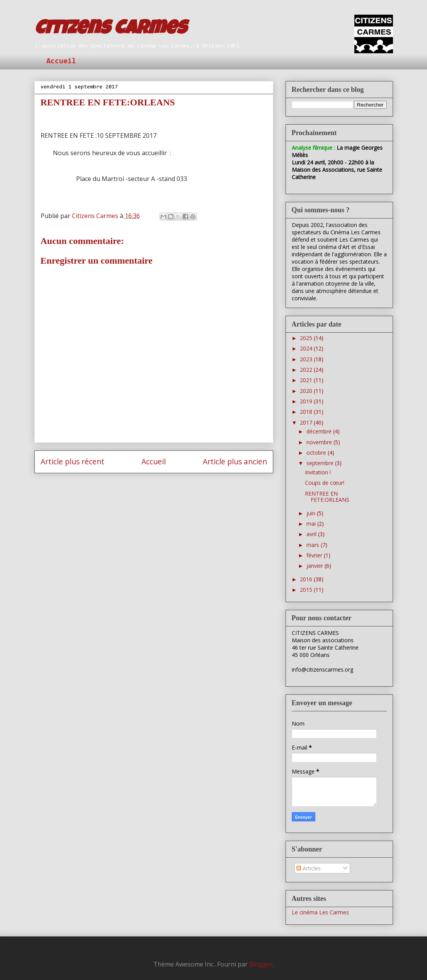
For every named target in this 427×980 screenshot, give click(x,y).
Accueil (61, 61)
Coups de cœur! (325, 483)
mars (314, 545)
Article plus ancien (235, 461)
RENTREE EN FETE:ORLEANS (327, 497)
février (315, 555)
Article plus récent (72, 461)
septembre (321, 463)
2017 (307, 422)
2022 (307, 370)
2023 (307, 359)
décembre (320, 431)
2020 (307, 391)
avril (312, 534)
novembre (320, 442)
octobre (317, 453)
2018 (307, 412)
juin (312, 513)
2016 (307, 579)
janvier (316, 566)
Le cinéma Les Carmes (320, 912)
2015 (307, 590)
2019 (307, 401)
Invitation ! (318, 472)
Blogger (261, 964)
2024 (307, 348)
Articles (309, 868)
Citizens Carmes (111, 30)
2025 (307, 338)
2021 (307, 380)
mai (312, 524)
